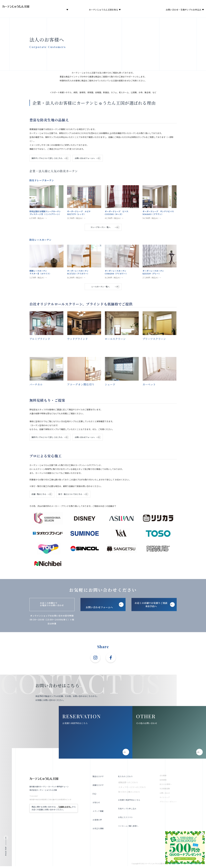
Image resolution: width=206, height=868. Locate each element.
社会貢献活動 (165, 790)
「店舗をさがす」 (65, 809)
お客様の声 (97, 822)
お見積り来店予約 (162, 4)
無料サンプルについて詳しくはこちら (48, 158)
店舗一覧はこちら (40, 496)
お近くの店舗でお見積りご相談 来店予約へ (151, 606)
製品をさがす (57, 10)
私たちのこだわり (125, 778)
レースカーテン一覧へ (100, 288)
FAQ (94, 795)
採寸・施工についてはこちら (74, 496)
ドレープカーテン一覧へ (100, 228)
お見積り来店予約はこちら (75, 725)
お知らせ (139, 10)
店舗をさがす (76, 10)
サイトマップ (165, 799)
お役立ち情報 (125, 4)
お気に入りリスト (107, 4)
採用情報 (140, 4)
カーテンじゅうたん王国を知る (101, 10)
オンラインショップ (86, 4)
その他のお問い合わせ (147, 725)
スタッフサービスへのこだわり (132, 789)
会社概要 (126, 10)
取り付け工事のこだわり (129, 794)
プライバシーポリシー (168, 804)
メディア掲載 (153, 10)
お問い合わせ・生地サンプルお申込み (181, 10)
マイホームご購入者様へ (128, 828)
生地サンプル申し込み (127, 810)
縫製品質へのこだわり (128, 784)
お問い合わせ (165, 795)
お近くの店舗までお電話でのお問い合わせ (52, 606)
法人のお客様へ (189, 4)
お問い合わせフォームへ (89, 158)
